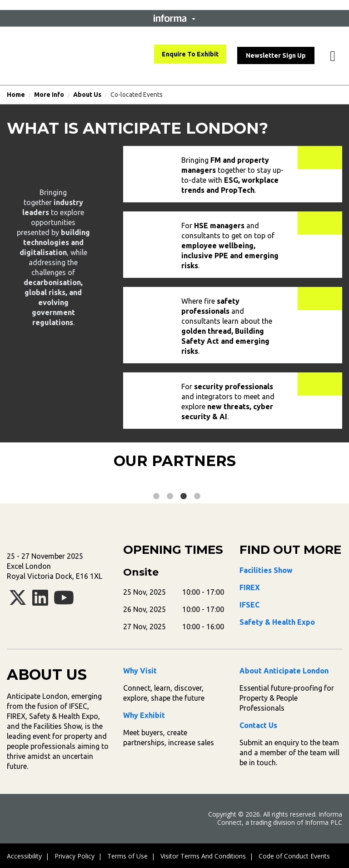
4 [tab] (197, 497)
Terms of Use (127, 856)
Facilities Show (266, 570)
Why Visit (140, 671)
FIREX (250, 587)
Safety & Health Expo (277, 622)
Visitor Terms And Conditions (203, 856)
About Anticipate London (284, 671)
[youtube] (64, 602)
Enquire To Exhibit (190, 54)
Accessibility (24, 856)
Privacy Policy (75, 856)
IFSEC (249, 605)
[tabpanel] (84, 484)
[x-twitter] (18, 602)
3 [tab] (184, 497)
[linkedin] (40, 602)
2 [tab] (170, 497)
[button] (174, 18)
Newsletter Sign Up (276, 55)
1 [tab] (156, 497)
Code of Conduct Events (294, 856)
